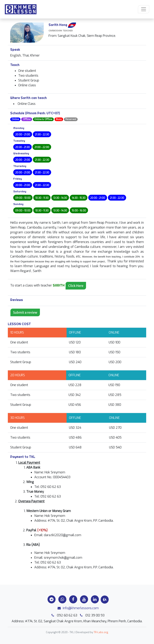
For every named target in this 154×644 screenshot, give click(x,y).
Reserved (71, 119)
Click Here (76, 286)
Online (15, 119)
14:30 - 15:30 (79, 198)
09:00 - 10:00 (23, 198)
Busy (59, 119)
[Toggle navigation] (144, 9)
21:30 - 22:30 (42, 135)
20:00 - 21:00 (23, 135)
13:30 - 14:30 (60, 198)
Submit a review (25, 312)
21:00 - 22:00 (42, 147)
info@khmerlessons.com (77, 608)
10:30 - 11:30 (42, 198)
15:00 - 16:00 (79, 211)
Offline (27, 119)
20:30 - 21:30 (22, 147)
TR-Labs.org (101, 632)
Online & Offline (43, 119)
